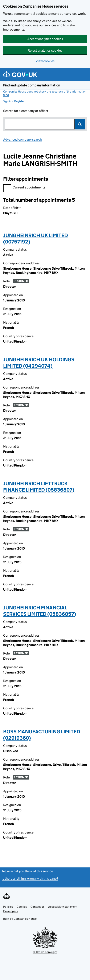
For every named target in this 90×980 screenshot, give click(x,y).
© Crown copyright (45, 952)
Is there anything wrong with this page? (30, 879)
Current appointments (24, 188)
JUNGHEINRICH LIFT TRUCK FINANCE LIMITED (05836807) (39, 487)
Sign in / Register (14, 101)
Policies (8, 907)
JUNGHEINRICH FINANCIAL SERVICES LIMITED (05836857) (40, 611)
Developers (10, 911)
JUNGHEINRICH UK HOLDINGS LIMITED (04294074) (39, 363)
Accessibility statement (63, 907)
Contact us (37, 907)
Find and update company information (32, 85)
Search (80, 124)
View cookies (45, 61)
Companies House (25, 919)
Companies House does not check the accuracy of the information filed (45, 93)
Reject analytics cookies (45, 50)
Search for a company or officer (26, 111)
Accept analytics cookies (45, 39)
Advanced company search (22, 139)
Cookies (22, 907)
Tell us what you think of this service (27, 871)
